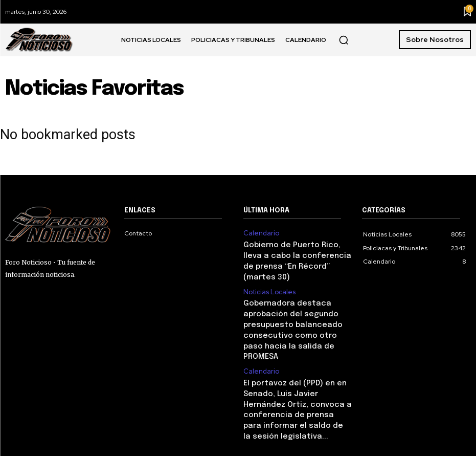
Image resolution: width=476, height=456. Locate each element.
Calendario (259, 233)
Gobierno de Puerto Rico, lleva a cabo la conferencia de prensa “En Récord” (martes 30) (296, 253)
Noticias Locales (268, 276)
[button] (344, 40)
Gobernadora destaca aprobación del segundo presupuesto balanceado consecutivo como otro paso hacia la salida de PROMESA (292, 306)
